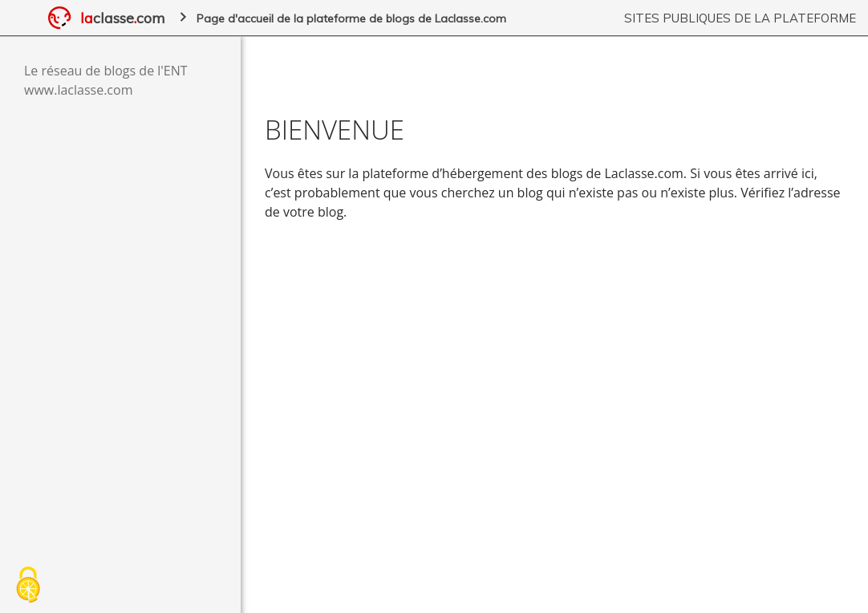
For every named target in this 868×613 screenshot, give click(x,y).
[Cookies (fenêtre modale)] (28, 586)
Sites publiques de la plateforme (740, 18)
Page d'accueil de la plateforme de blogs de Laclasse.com (351, 18)
